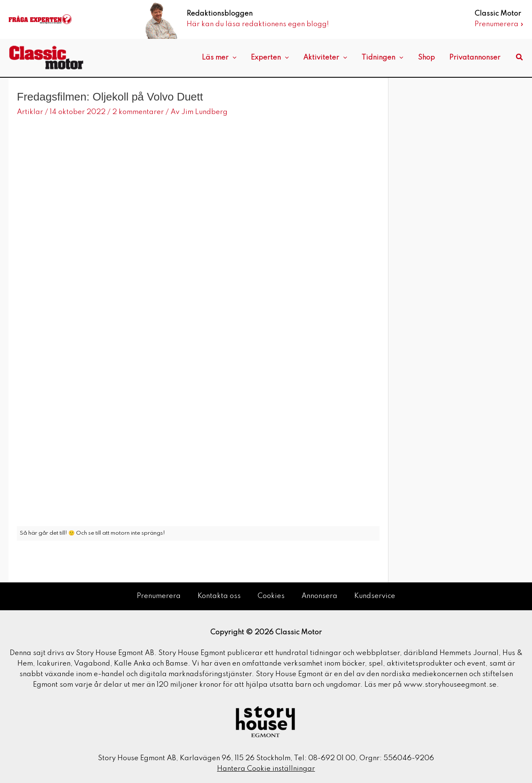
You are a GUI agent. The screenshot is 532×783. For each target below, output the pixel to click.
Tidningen (387, 58)
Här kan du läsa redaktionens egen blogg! (258, 24)
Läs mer (229, 58)
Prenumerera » (499, 24)
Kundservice (375, 596)
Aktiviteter (331, 58)
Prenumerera (159, 596)
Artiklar (30, 112)
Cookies (271, 596)
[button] (520, 58)
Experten (278, 58)
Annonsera (319, 596)
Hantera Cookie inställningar (266, 769)
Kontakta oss (219, 596)
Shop (429, 58)
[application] (242, 58)
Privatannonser (476, 58)
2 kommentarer (138, 112)
